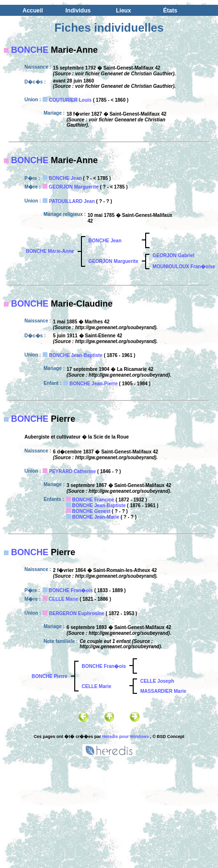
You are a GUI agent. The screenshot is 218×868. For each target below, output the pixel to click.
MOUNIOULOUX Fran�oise (184, 267)
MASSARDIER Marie (163, 691)
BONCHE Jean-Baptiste (76, 355)
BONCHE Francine (93, 500)
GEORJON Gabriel (174, 256)
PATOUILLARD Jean (72, 201)
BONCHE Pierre (49, 676)
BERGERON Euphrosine (77, 613)
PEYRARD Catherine (72, 471)
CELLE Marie (64, 599)
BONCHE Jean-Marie (96, 517)
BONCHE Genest (92, 511)
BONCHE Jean (65, 178)
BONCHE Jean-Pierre (94, 384)
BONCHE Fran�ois (71, 590)
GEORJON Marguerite (74, 187)
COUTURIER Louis (70, 100)
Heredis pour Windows (125, 737)
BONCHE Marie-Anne (50, 251)
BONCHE (30, 50)
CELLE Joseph (157, 681)
